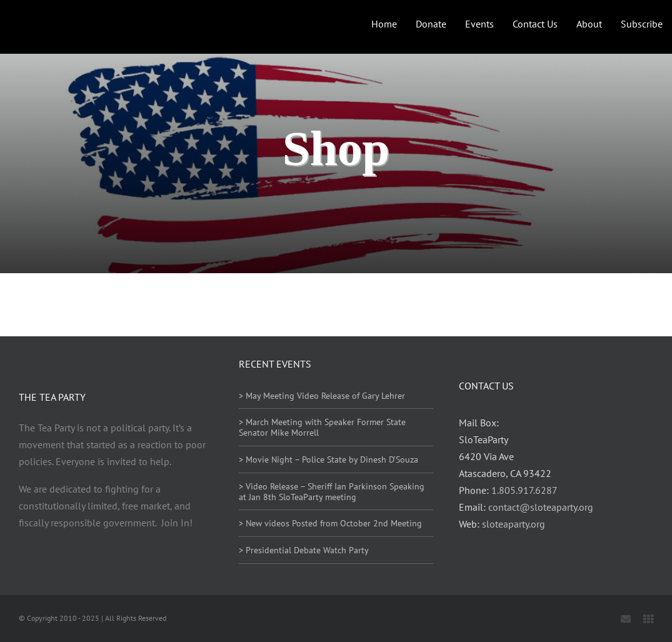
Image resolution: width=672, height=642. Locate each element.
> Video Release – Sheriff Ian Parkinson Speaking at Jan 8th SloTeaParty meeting (332, 492)
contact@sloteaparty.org (541, 507)
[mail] (626, 619)
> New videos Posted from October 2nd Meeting (330, 523)
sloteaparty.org (514, 524)
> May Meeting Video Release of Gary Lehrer (322, 396)
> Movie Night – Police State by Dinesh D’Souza (328, 459)
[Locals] (648, 619)
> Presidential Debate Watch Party (304, 550)
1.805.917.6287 (524, 490)
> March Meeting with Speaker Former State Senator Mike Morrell (322, 427)
